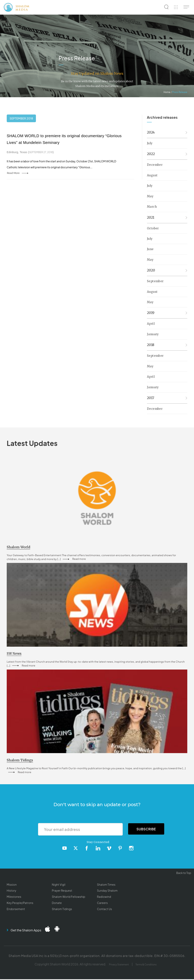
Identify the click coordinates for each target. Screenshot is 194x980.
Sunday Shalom (107, 891)
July (150, 143)
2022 (151, 154)
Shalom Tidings (62, 910)
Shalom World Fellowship (69, 897)
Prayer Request (62, 891)
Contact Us (104, 910)
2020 (151, 270)
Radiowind (104, 897)
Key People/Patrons (20, 904)
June (150, 249)
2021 (151, 217)
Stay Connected (98, 843)
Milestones (14, 897)
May (150, 196)
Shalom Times (106, 885)
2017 (151, 398)
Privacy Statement (119, 965)
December (155, 165)
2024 (151, 132)
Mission (12, 885)
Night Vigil (59, 885)
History (12, 891)
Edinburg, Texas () (30, 152)
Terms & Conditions (146, 965)
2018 (151, 345)
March (152, 207)
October (153, 228)
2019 (151, 313)
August (152, 175)
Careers (102, 904)
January (153, 334)
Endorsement (16, 910)
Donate (57, 904)
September (155, 281)
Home (167, 92)
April (151, 324)
